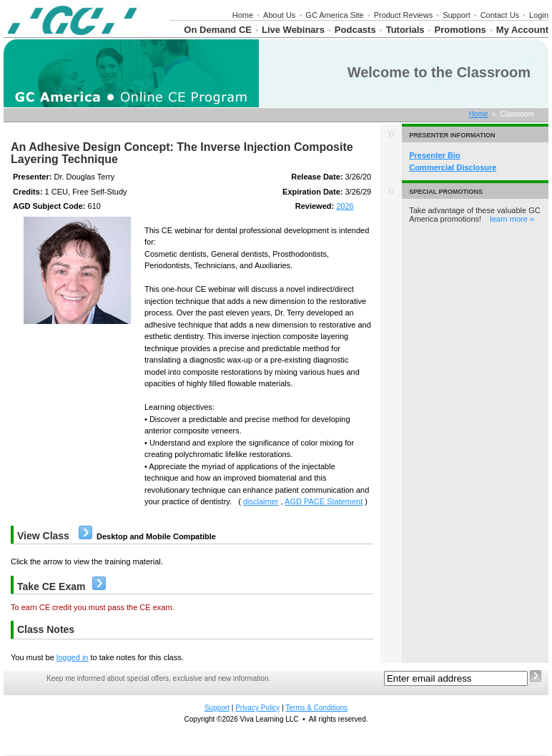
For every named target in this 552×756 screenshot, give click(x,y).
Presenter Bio (435, 155)
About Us (279, 15)
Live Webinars (293, 30)
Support (457, 15)
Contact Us (500, 15)
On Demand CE (218, 30)
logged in (73, 657)
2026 (345, 206)
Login (539, 15)
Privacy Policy (257, 708)
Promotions (460, 30)
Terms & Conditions (316, 708)
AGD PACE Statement (324, 501)
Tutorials (405, 30)
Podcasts (355, 30)
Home (243, 15)
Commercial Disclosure (453, 167)
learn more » (512, 219)
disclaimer (261, 501)
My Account (522, 30)
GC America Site (334, 15)
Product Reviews (404, 15)
